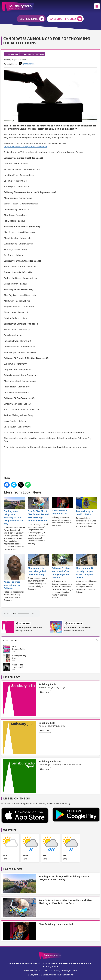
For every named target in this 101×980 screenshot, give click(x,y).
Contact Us (49, 963)
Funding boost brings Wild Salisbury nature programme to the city (15, 511)
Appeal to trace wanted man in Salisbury (15, 572)
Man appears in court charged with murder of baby (39, 565)
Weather (10, 830)
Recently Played (50, 640)
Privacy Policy (50, 966)
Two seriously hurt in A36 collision (86, 506)
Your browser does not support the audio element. (21, 613)
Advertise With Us (31, 963)
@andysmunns (27, 64)
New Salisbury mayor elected (62, 506)
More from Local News (34, 54)
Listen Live (45, 692)
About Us (14, 963)
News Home (13, 54)
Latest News (13, 869)
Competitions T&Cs (68, 963)
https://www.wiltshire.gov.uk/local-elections (26, 146)
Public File (86, 963)
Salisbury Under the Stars (29, 627)
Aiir (72, 975)
